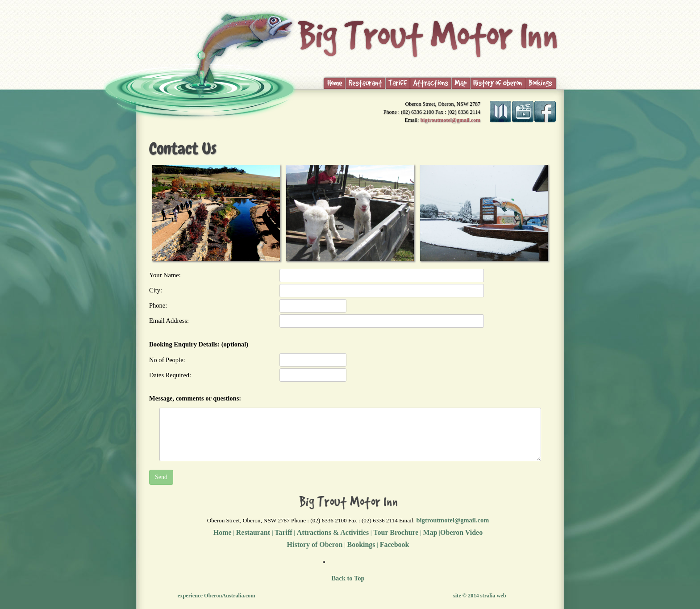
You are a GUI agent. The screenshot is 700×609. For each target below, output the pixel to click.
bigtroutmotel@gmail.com (450, 120)
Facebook (395, 544)
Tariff (283, 532)
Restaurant (253, 532)
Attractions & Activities (333, 532)
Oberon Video (461, 532)
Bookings (361, 544)
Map (430, 532)
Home (223, 532)
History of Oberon (315, 544)
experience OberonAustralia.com (217, 596)
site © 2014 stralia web (480, 596)
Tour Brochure (395, 532)
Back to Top (348, 578)
